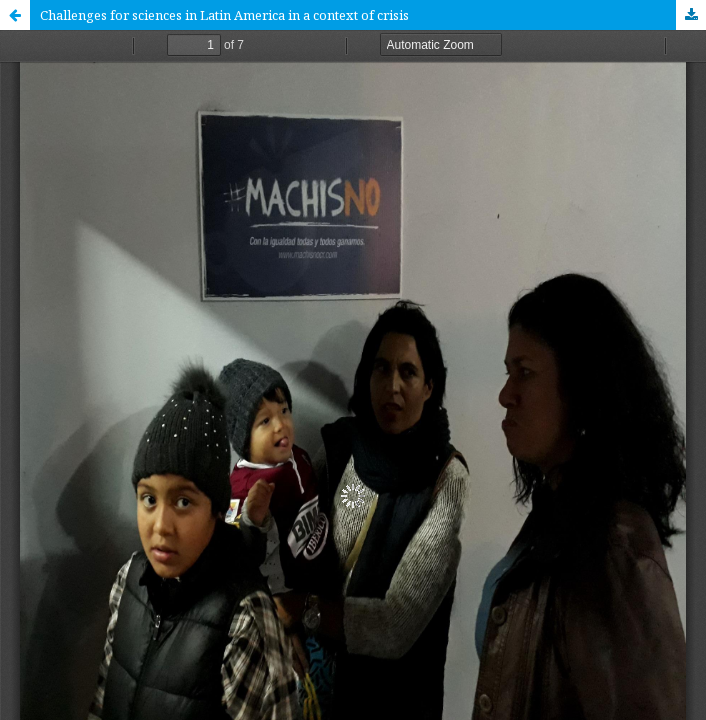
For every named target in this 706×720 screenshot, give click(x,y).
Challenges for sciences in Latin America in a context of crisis (224, 15)
